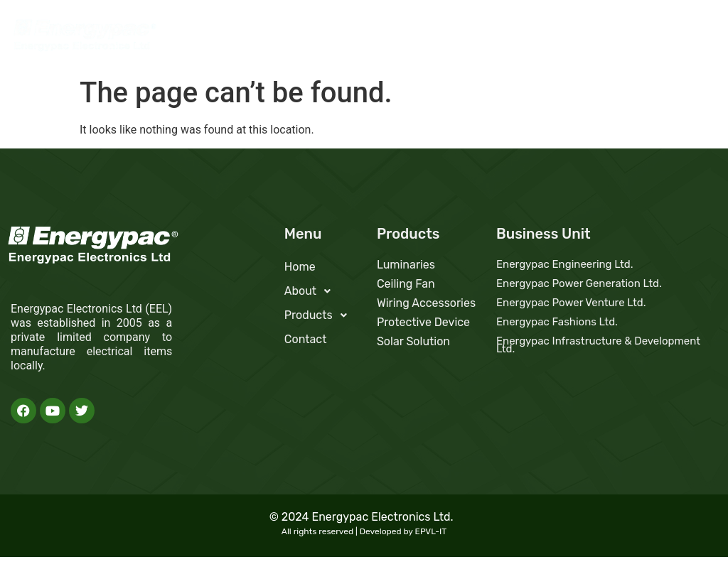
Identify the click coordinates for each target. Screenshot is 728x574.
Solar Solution (413, 341)
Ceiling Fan (406, 284)
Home (472, 39)
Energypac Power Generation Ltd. (579, 283)
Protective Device (423, 322)
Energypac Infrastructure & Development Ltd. (598, 345)
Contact (685, 39)
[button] (533, 39)
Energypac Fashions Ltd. (557, 322)
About (533, 39)
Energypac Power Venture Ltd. (571, 303)
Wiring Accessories (426, 303)
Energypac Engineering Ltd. (565, 264)
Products (610, 39)
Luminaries (406, 265)
